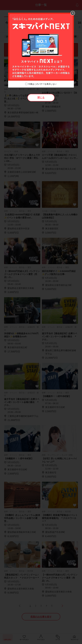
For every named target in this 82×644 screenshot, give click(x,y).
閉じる (41, 97)
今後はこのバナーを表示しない (42, 84)
